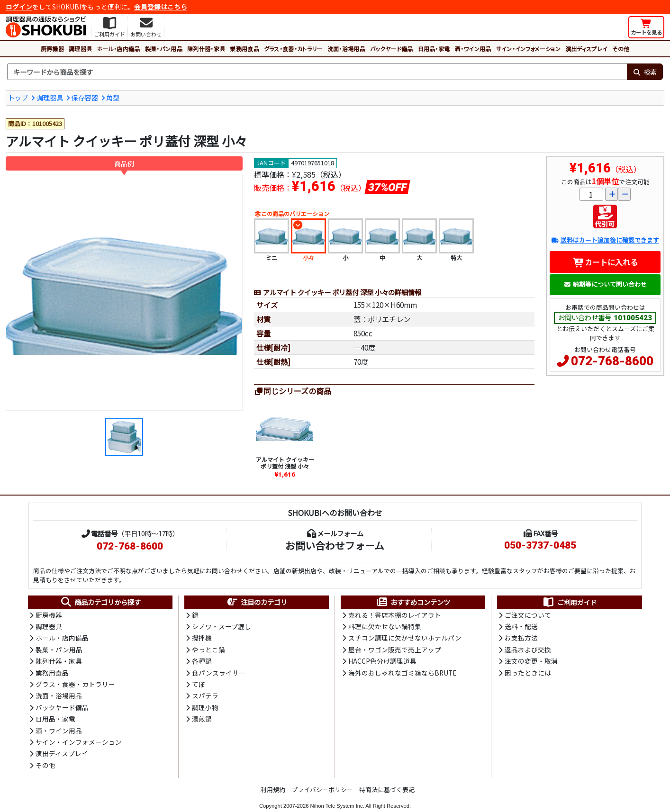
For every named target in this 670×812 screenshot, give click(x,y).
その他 (621, 49)
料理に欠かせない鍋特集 (385, 626)
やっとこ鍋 (208, 650)
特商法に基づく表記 (387, 789)
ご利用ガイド (570, 602)
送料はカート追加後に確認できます (605, 240)
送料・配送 (521, 626)
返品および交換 (528, 650)
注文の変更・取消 (531, 661)
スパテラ (205, 695)
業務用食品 (244, 49)
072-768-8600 (612, 361)
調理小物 (205, 707)
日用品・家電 (434, 49)
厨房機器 (52, 49)
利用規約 (273, 789)
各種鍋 (202, 661)
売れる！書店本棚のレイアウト (395, 615)
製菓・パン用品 (164, 49)
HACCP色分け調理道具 (382, 661)
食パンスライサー (219, 673)
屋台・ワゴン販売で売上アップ (395, 650)
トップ (18, 97)
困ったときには (528, 673)
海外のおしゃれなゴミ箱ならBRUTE (402, 673)
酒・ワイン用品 (473, 49)
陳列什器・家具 (206, 49)
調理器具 (80, 49)
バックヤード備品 (392, 49)
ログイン (19, 7)
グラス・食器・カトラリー (293, 49)
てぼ (199, 684)
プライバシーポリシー (322, 789)
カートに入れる (605, 262)
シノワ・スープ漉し (222, 626)
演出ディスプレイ (587, 49)
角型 (113, 97)
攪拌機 (202, 638)
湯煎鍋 (202, 719)
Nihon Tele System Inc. (337, 806)
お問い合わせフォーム (335, 545)
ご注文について (528, 615)
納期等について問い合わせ (605, 284)
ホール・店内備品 (118, 49)
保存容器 (85, 97)
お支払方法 (521, 638)
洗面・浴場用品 (346, 49)
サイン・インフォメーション (528, 49)
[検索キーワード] (317, 72)
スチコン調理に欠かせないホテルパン (405, 638)
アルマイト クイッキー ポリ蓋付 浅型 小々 (285, 463)
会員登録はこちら (161, 7)
